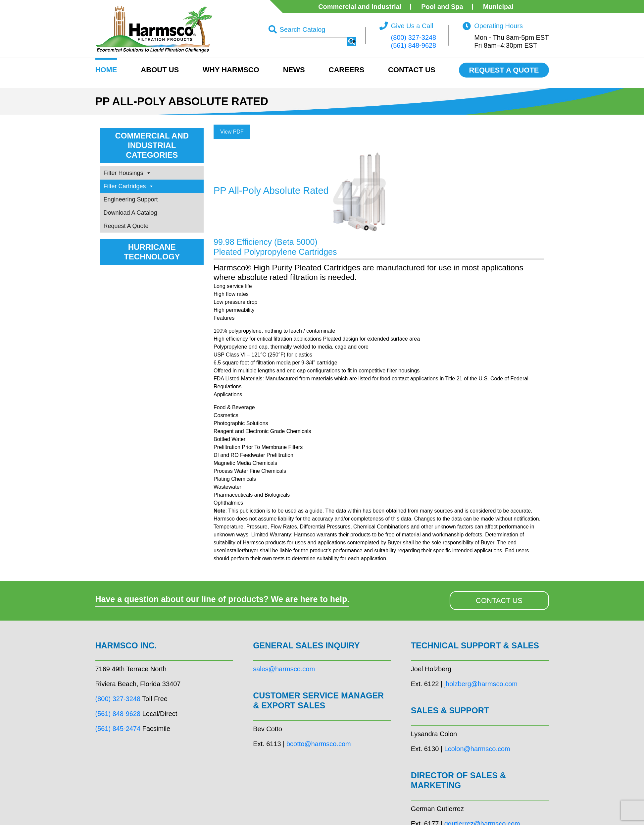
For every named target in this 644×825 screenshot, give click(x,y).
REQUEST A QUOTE (504, 70)
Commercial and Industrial (360, 7)
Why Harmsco (231, 70)
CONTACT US (499, 601)
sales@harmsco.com (284, 669)
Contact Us (412, 70)
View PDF (232, 132)
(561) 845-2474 (118, 729)
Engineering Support (131, 199)
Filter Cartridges (129, 186)
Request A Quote (126, 226)
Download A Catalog (130, 213)
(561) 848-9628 (413, 45)
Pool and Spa (442, 7)
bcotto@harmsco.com (319, 744)
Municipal (498, 7)
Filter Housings (127, 173)
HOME (106, 70)
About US (160, 70)
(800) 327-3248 (413, 37)
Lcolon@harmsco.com (477, 749)
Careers (347, 70)
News (294, 70)
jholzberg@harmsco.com (481, 684)
